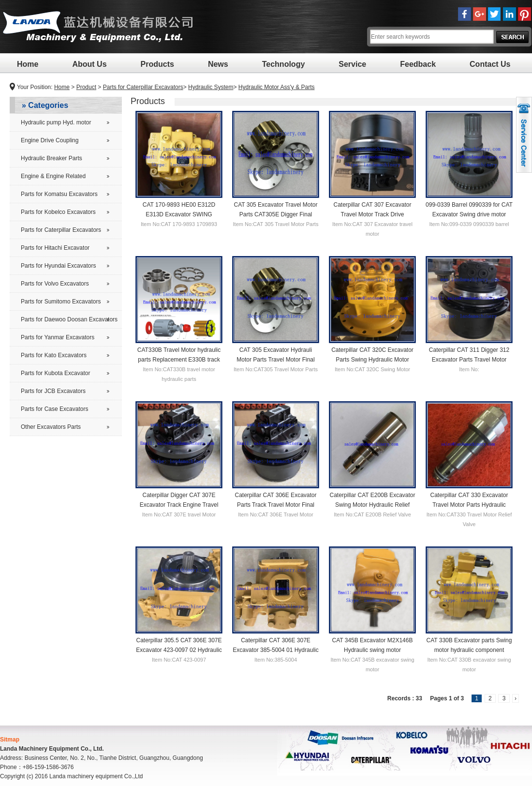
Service (352, 64)
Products (157, 64)
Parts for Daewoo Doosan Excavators (69, 319)
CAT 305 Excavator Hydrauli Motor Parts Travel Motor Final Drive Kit (275, 359)
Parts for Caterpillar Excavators (143, 87)
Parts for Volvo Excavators (55, 284)
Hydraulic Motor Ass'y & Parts (277, 87)
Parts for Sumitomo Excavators (61, 302)
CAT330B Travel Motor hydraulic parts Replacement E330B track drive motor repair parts (179, 359)
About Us (89, 64)
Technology (284, 64)
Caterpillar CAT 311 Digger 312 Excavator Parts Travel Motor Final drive (469, 359)
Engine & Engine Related (53, 176)
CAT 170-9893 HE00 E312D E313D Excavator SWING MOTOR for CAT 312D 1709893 (179, 214)
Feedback (418, 64)
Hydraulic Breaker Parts (52, 158)
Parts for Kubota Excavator (55, 373)
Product (86, 87)
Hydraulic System (211, 87)
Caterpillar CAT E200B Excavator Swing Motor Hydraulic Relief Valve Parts (373, 504)
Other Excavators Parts (51, 427)
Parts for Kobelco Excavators (58, 212)
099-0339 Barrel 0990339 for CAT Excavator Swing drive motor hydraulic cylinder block (469, 214)
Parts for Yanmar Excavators (58, 337)
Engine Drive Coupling (50, 140)
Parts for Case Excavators (54, 409)
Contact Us (490, 64)
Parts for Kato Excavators (54, 355)
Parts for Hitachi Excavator (55, 248)
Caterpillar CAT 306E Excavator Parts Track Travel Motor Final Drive (276, 504)
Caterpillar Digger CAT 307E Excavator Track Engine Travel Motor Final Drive (179, 504)
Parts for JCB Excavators (53, 391)
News (218, 64)
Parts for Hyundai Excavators (58, 266)
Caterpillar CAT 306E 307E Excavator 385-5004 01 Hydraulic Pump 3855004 (275, 650)
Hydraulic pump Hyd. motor (56, 122)
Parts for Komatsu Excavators (59, 194)
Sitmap (10, 740)
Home (28, 64)
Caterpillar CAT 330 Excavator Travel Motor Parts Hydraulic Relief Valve (469, 504)
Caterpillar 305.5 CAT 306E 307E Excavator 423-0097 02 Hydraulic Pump (179, 650)
